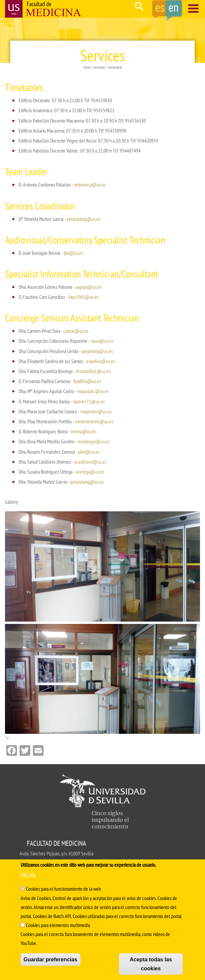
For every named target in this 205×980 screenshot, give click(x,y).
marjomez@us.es (96, 411)
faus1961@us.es (84, 297)
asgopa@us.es (89, 287)
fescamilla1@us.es (93, 371)
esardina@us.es (101, 361)
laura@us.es (102, 341)
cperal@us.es (76, 331)
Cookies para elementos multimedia (58, 925)
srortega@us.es (90, 472)
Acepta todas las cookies (151, 964)
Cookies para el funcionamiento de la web (63, 889)
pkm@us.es (89, 452)
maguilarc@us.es (93, 391)
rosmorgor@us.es (94, 441)
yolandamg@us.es (84, 219)
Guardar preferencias (51, 960)
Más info (28, 874)
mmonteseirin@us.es (94, 421)
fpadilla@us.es (87, 381)
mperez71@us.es (89, 401)
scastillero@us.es (90, 462)
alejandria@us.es (97, 351)
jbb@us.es (73, 253)
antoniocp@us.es (90, 185)
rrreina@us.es (83, 431)
